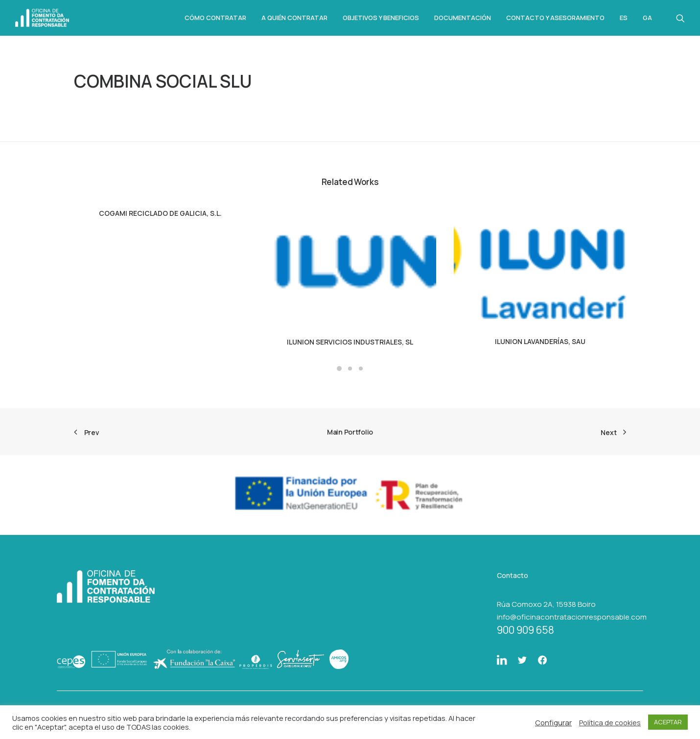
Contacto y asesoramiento (555, 18)
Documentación (463, 18)
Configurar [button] (553, 722)
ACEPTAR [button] (668, 722)
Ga (647, 18)
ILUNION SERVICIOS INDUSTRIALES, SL (350, 342)
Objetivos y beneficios (381, 18)
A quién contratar (294, 18)
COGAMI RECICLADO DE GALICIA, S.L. (160, 213)
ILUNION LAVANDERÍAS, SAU (540, 341)
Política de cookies (610, 722)
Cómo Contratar (215, 18)
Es (624, 18)
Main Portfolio (350, 432)
